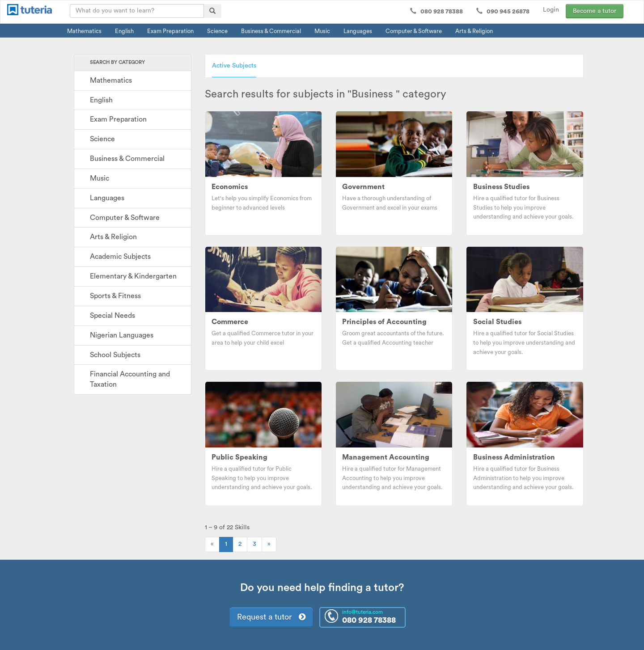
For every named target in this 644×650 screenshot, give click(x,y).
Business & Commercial (271, 31)
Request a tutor (271, 617)
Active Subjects (234, 66)
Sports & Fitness (115, 296)
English (124, 31)
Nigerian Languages (122, 335)
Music (322, 31)
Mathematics (84, 31)
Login (551, 10)
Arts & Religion (474, 31)
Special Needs (112, 316)
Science (217, 31)
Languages (358, 31)
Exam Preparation (170, 31)
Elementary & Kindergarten (133, 276)
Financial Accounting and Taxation (130, 379)
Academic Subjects (120, 257)
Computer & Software (414, 31)
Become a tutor (595, 11)
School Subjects (115, 355)
